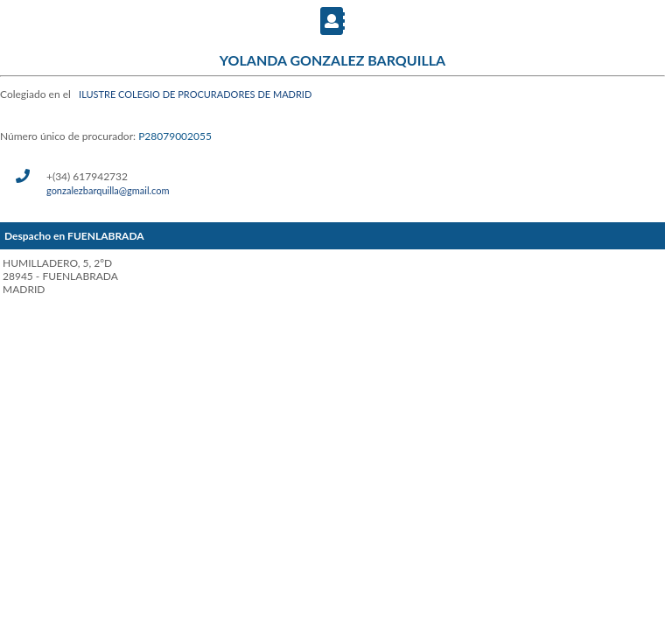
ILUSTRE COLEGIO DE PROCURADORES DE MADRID (195, 94)
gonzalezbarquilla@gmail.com (108, 190)
